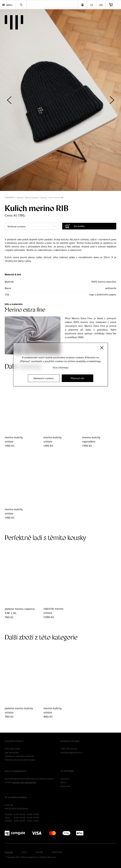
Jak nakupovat (12, 752)
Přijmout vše (78, 378)
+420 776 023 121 (69, 749)
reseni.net (65, 786)
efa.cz (63, 782)
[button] (112, 100)
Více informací (61, 367)
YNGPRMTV (10, 197)
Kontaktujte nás (70, 741)
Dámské (20, 197)
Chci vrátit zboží (12, 749)
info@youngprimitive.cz (71, 752)
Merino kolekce (32, 197)
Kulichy (44, 197)
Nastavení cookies (44, 378)
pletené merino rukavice (20, 609)
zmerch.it (65, 779)
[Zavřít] (102, 348)
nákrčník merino (53, 609)
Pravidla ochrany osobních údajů (20, 760)
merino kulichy (14, 437)
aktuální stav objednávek (24, 782)
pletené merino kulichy (19, 708)
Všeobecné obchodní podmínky (19, 756)
